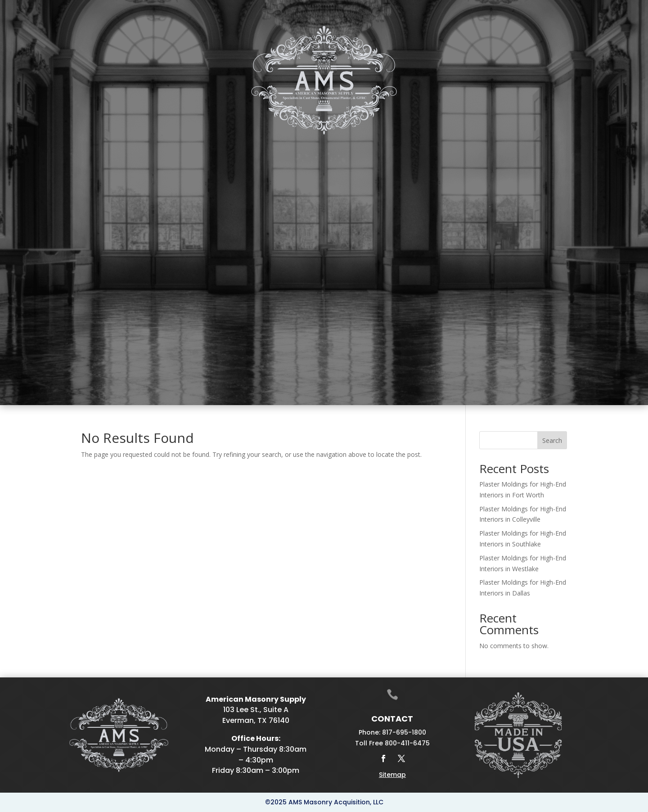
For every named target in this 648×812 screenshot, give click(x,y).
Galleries (436, 146)
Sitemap (392, 775)
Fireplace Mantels (259, 146)
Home (108, 146)
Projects (488, 146)
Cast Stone (158, 146)
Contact (528, 146)
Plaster (202, 146)
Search (552, 440)
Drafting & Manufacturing (360, 146)
